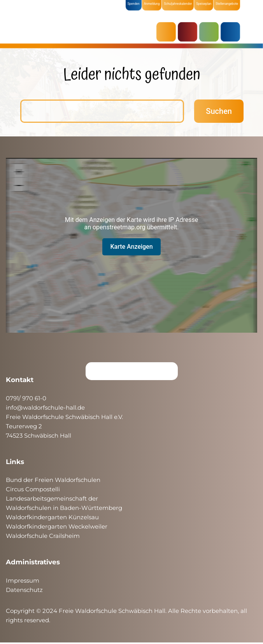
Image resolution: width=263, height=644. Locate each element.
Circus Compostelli (33, 489)
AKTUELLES (168, 32)
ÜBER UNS (232, 32)
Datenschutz (24, 590)
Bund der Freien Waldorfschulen (53, 480)
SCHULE (211, 32)
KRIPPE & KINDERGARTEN (189, 32)
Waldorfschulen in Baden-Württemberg (64, 508)
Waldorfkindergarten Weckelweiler (57, 526)
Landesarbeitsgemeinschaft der (52, 498)
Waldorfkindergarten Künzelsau (52, 517)
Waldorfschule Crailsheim (43, 536)
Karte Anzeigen (131, 247)
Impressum (23, 580)
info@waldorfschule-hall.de (45, 408)
